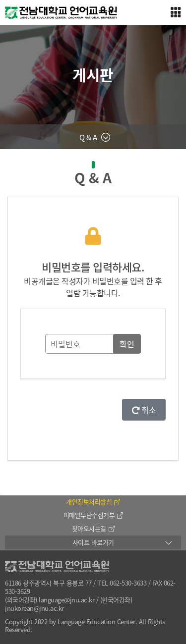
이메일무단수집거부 (93, 515)
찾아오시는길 (93, 528)
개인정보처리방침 (93, 502)
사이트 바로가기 (93, 542)
